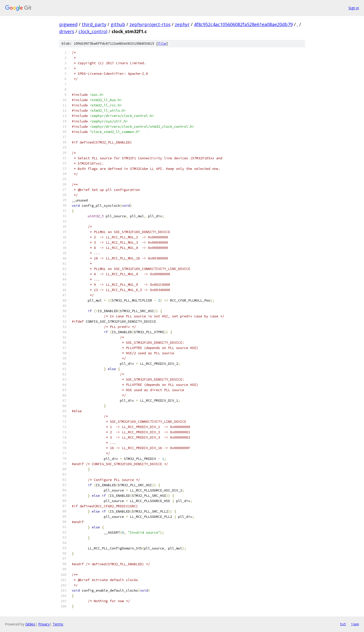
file (162, 44)
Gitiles (30, 624)
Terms (58, 624)
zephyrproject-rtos (150, 24)
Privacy (44, 624)
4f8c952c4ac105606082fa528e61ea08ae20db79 (243, 24)
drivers (67, 31)
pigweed (68, 24)
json (355, 624)
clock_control (93, 31)
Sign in (354, 8)
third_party (94, 24)
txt (343, 624)
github (118, 24)
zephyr (182, 24)
